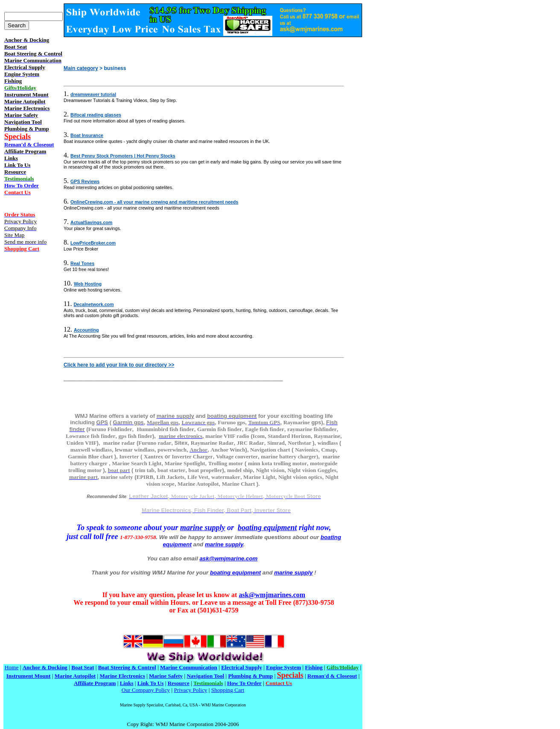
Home (12, 667)
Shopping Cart (228, 690)
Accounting (86, 330)
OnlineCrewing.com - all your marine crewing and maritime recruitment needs (154, 202)
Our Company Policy (146, 690)
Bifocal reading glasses (96, 115)
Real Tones (82, 263)
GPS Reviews (85, 181)
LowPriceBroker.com (93, 243)
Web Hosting (88, 284)
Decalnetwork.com (93, 304)
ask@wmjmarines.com (272, 595)
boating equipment (267, 528)
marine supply (203, 528)
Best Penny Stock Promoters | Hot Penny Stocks (123, 156)
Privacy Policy (190, 690)
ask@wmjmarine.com (228, 558)
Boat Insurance (87, 135)
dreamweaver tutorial (93, 94)
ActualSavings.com (91, 222)
